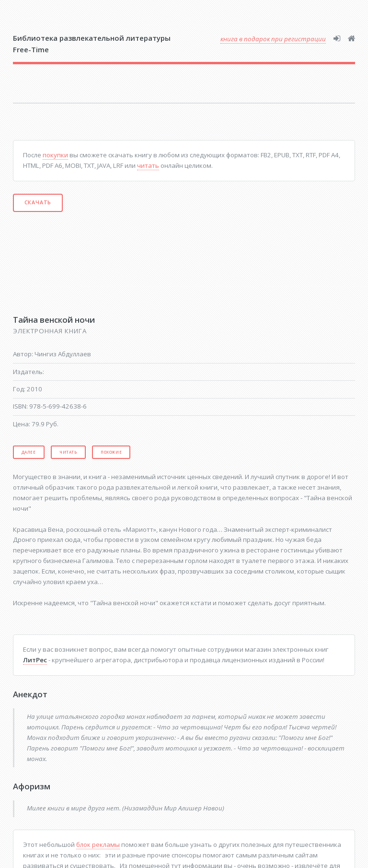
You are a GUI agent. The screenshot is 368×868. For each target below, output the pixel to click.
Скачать (38, 202)
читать (148, 165)
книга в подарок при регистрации (273, 39)
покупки (55, 155)
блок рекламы (98, 845)
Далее (29, 452)
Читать (68, 452)
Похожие (111, 452)
